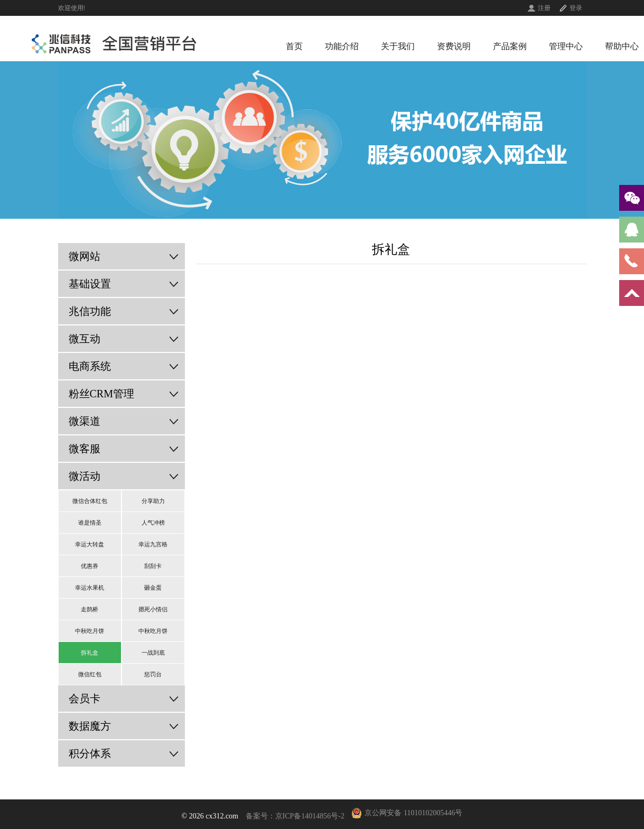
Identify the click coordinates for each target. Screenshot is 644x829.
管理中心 (566, 46)
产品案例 (510, 46)
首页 (294, 46)
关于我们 (398, 46)
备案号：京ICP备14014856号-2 (295, 816)
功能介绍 (342, 46)
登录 (576, 8)
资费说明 (454, 46)
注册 (544, 8)
